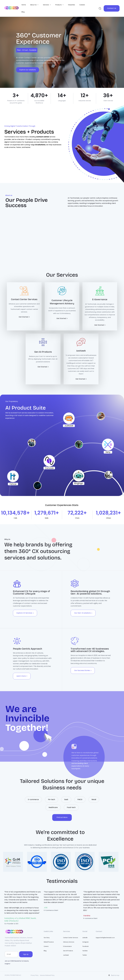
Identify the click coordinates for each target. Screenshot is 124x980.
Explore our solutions (28, 70)
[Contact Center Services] (24, 302)
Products (60, 5)
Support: (105, 938)
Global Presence (49, 942)
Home (24, 5)
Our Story (47, 938)
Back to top (114, 975)
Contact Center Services (71, 938)
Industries (72, 5)
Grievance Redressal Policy (47, 975)
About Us (34, 5)
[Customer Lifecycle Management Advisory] (62, 303)
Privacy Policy (35, 975)
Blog (23, 12)
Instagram (86, 942)
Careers (82, 5)
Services (47, 5)
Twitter (85, 955)
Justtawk (66, 955)
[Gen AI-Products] (43, 353)
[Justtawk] (81, 359)
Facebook (86, 946)
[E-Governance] (100, 306)
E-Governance (67, 946)
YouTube (85, 951)
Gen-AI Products (68, 951)
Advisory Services (69, 942)
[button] (100, 8)
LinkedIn (85, 938)
